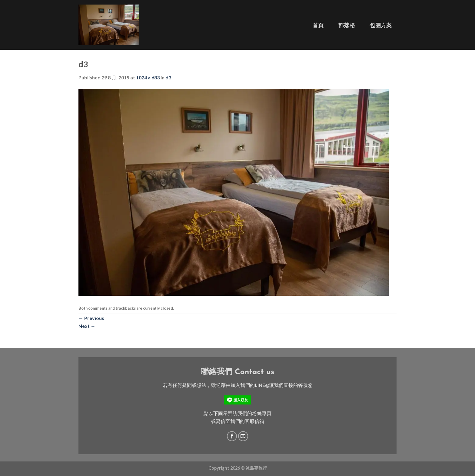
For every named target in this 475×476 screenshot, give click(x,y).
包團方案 (381, 25)
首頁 (318, 25)
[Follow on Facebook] (232, 436)
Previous (91, 318)
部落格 (347, 25)
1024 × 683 (148, 77)
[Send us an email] (243, 436)
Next (87, 326)
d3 (168, 77)
